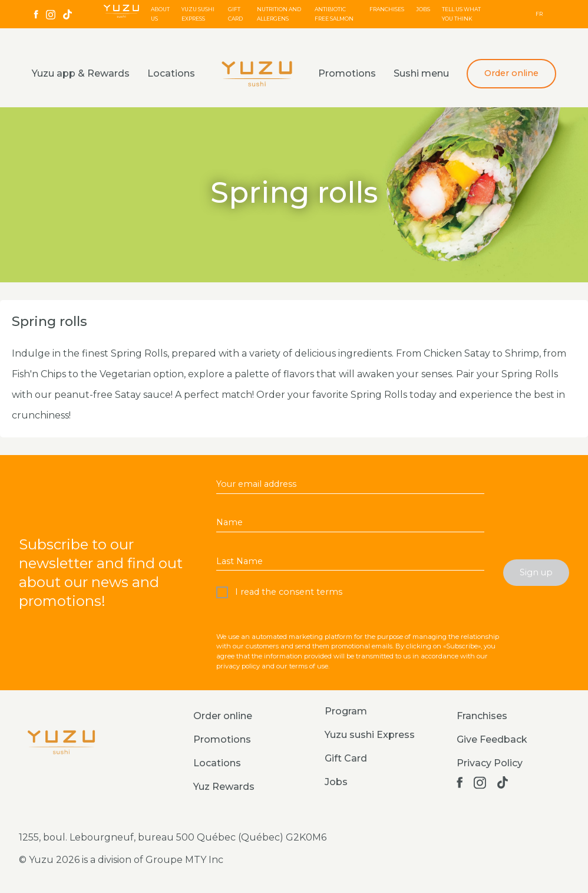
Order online (511, 73)
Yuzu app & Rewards (81, 73)
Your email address (256, 484)
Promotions (347, 73)
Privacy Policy (490, 763)
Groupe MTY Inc (184, 860)
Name (229, 522)
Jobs (423, 9)
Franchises (387, 9)
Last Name (240, 561)
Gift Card (346, 758)
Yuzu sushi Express (370, 735)
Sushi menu (421, 73)
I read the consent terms (288, 592)
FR (539, 14)
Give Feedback (492, 739)
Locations (171, 73)
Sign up (536, 572)
